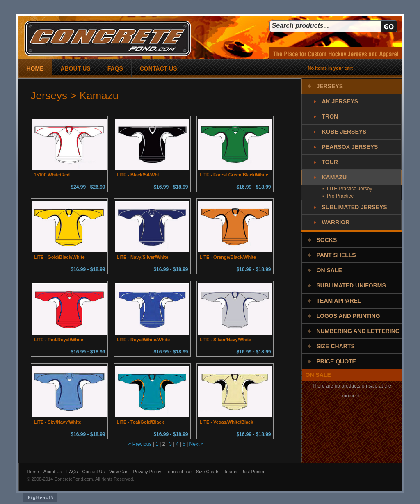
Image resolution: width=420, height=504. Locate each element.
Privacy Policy (147, 472)
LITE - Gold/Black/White (59, 257)
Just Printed (253, 472)
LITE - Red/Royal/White (59, 340)
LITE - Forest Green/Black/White (234, 175)
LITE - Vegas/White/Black (227, 422)
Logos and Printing (348, 316)
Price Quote (336, 361)
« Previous (140, 444)
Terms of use (179, 472)
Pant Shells (336, 255)
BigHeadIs (40, 498)
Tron (330, 116)
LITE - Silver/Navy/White (226, 340)
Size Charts (336, 346)
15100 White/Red (52, 175)
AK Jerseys (340, 101)
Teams (231, 472)
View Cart (119, 472)
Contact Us (94, 472)
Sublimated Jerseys (355, 207)
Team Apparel (339, 301)
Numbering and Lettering (358, 331)
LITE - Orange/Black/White (228, 257)
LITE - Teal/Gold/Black (140, 422)
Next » (197, 444)
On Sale (329, 270)
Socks (327, 240)
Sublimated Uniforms (351, 285)
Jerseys (330, 86)
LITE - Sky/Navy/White (58, 422)
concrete (107, 38)
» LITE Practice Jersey (347, 189)
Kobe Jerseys (344, 132)
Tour (330, 162)
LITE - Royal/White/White (144, 340)
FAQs (72, 472)
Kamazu (334, 177)
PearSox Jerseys (350, 147)
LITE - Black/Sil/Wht (138, 175)
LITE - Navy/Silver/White (143, 257)
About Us (53, 472)
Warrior (336, 222)
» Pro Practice (338, 196)
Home (33, 472)
